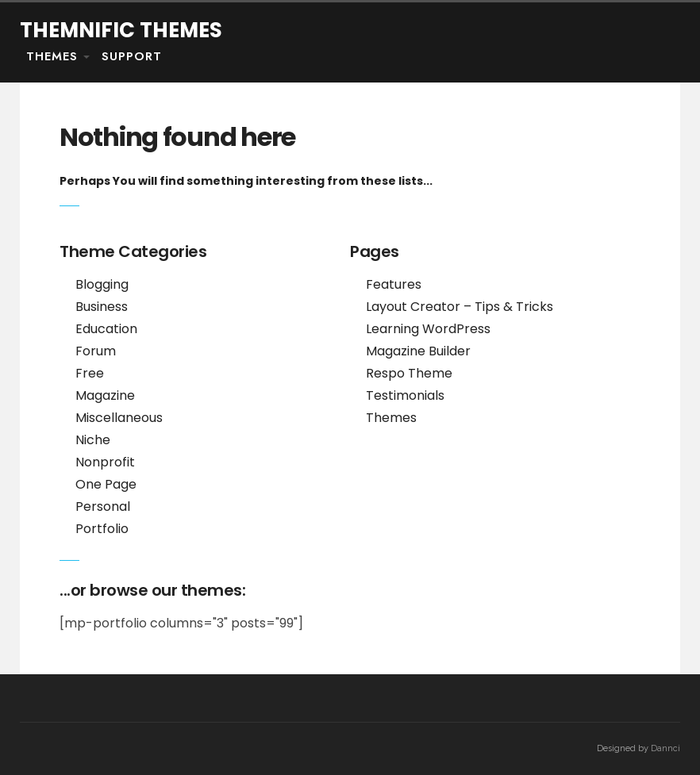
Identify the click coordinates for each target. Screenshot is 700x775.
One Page (106, 484)
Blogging (102, 284)
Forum (96, 351)
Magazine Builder (418, 351)
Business (102, 307)
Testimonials (405, 395)
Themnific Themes (121, 30)
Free (90, 373)
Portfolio (102, 529)
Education (106, 329)
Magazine (105, 395)
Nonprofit (105, 462)
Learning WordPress (428, 329)
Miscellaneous (119, 418)
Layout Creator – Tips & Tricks (460, 307)
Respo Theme (409, 373)
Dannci (665, 748)
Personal (103, 506)
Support (132, 56)
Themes (52, 56)
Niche (93, 440)
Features (394, 284)
